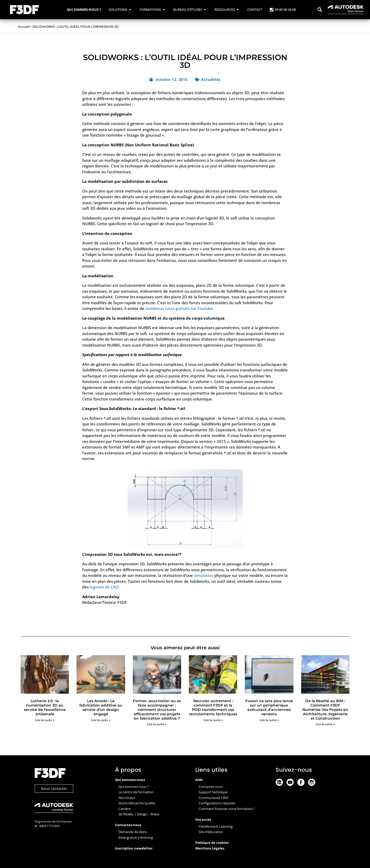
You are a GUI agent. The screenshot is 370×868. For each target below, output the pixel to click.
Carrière (124, 809)
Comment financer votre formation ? (227, 809)
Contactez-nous (211, 787)
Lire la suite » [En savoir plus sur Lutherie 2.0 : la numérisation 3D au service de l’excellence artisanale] (45, 720)
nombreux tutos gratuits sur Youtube (179, 308)
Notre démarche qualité (137, 803)
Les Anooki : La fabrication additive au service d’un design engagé (101, 707)
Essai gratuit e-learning (136, 837)
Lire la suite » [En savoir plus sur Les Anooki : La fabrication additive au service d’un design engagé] (101, 720)
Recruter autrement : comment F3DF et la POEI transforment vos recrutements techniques (213, 707)
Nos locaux (127, 798)
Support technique (213, 792)
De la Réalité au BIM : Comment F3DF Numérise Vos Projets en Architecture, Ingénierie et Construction (325, 709)
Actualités (211, 79)
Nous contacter (54, 789)
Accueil (24, 27)
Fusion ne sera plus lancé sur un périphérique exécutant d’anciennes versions (269, 707)
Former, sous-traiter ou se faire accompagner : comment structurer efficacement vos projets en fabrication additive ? (157, 709)
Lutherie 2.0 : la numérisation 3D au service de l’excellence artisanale (45, 707)
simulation (204, 575)
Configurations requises (217, 803)
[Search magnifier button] (320, 9)
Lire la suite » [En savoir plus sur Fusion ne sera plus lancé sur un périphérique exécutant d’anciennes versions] (269, 720)
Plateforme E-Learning (216, 826)
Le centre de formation (136, 792)
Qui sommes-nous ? (134, 787)
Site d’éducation (211, 832)
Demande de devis (133, 832)
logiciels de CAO (104, 587)
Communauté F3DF (214, 798)
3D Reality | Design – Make (139, 814)
